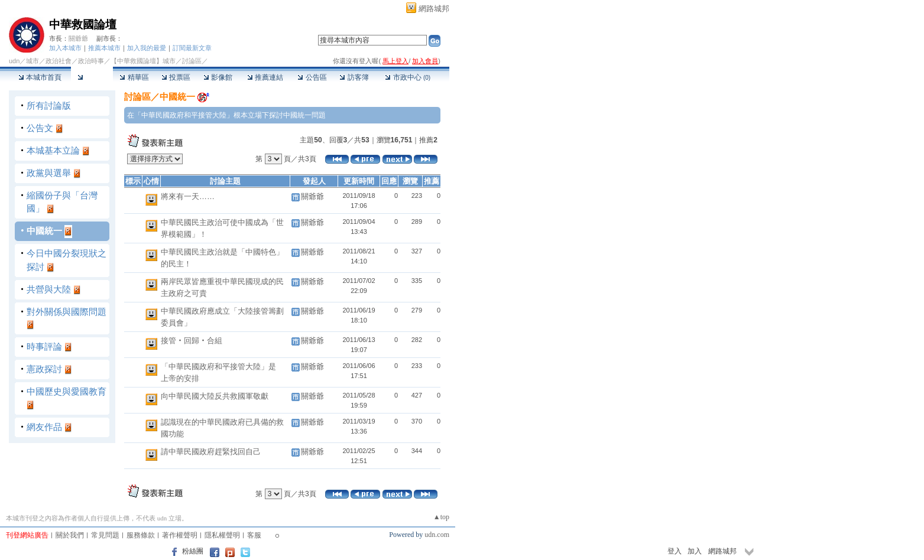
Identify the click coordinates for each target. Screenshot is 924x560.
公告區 (312, 77)
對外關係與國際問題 (67, 312)
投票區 (176, 77)
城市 (33, 61)
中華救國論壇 (83, 25)
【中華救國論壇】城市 (143, 61)
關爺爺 (78, 38)
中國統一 (44, 231)
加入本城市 (65, 48)
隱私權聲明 (222, 535)
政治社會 (59, 61)
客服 (254, 535)
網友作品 (44, 427)
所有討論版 (49, 105)
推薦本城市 (104, 48)
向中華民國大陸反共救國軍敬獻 (215, 396)
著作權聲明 (180, 535)
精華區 (134, 77)
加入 (695, 551)
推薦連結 (265, 77)
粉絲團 (193, 551)
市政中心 (408, 77)
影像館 (218, 77)
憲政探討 (44, 369)
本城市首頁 (40, 77)
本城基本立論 (53, 150)
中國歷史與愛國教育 (67, 391)
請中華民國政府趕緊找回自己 (211, 452)
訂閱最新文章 (192, 48)
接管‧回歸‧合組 (192, 341)
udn (14, 61)
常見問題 (105, 535)
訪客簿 (354, 77)
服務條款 (141, 535)
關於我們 (70, 535)
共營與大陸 (49, 289)
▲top (441, 517)
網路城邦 (434, 9)
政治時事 (91, 61)
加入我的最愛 (147, 48)
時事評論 (44, 346)
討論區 (92, 77)
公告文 (40, 128)
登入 (675, 551)
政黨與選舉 (49, 173)
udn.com (437, 535)
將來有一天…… (188, 196)
